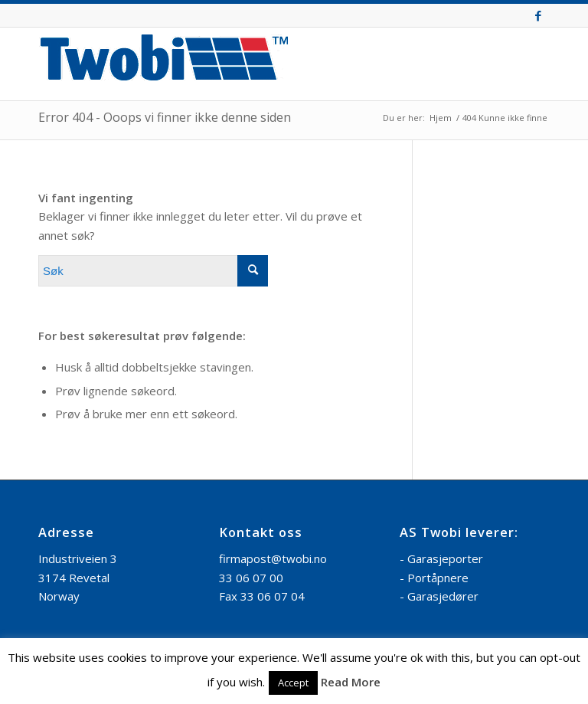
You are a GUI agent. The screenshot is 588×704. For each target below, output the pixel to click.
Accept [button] (293, 683)
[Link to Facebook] (538, 15)
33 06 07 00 (251, 578)
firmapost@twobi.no (273, 558)
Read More (351, 682)
